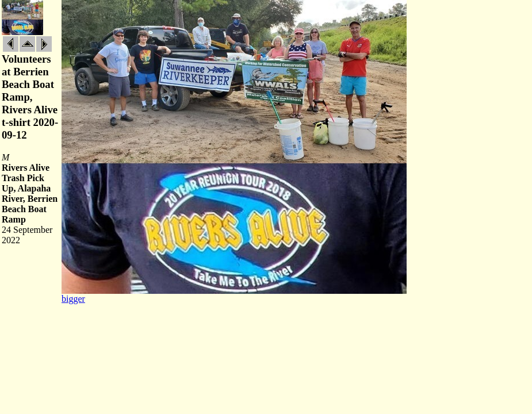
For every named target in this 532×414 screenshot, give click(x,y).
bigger (73, 299)
